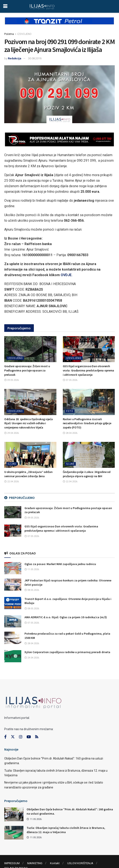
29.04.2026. (12, 433)
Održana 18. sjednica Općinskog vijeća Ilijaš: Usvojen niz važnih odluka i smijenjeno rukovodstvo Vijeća (29, 423)
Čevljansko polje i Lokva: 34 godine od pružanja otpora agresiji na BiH (87, 474)
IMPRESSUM (12, 863)
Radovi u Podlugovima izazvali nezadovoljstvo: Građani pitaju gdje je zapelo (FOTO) (87, 423)
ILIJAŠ (12, 464)
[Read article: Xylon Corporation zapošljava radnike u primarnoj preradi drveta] (13, 656)
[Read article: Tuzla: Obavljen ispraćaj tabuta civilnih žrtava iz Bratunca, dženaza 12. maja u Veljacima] (14, 833)
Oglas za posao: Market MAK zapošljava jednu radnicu (60, 564)
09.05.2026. (12, 380)
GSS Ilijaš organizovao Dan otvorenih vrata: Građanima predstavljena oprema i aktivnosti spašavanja (89, 370)
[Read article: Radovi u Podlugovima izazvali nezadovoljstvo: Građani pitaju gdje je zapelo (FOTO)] (89, 402)
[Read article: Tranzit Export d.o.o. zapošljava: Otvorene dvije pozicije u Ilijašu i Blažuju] (13, 603)
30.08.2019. (35, 58)
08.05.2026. (32, 590)
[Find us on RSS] (37, 737)
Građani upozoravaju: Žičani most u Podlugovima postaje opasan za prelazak (27, 370)
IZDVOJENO (24, 34)
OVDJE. (67, 275)
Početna (9, 34)
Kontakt (55, 863)
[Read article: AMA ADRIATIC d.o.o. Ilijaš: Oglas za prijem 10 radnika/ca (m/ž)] (13, 621)
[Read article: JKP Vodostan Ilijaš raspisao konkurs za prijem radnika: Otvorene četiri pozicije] (13, 585)
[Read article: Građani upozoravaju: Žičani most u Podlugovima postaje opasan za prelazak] (30, 349)
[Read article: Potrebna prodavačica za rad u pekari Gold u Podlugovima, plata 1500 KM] (13, 638)
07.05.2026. (70, 380)
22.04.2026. (12, 482)
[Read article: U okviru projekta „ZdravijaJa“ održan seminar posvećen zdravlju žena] (30, 455)
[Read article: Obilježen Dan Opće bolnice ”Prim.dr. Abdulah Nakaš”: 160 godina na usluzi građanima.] (14, 814)
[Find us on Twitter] (13, 737)
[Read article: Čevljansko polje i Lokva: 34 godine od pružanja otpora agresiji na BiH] (89, 455)
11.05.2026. (32, 569)
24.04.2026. (32, 658)
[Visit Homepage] (42, 6)
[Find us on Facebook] (5, 737)
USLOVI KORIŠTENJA (80, 863)
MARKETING (35, 863)
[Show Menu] (5, 6)
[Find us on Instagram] (21, 737)
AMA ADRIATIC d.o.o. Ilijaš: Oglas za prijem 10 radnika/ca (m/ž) (66, 617)
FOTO (70, 411)
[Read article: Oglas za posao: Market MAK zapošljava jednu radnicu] (13, 568)
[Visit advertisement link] (59, 24)
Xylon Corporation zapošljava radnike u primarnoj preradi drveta (67, 652)
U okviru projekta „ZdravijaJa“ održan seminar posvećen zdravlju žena (28, 474)
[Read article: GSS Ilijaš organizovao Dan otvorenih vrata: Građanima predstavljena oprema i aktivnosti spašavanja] (89, 349)
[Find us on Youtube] (29, 737)
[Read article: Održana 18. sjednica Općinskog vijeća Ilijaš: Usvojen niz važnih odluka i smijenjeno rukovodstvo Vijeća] (30, 402)
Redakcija (15, 58)
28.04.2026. (70, 433)
